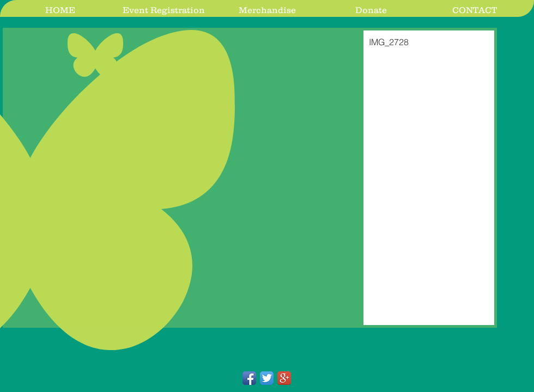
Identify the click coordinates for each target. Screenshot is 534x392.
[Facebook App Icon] (249, 378)
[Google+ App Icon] (284, 378)
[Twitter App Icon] (267, 378)
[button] (250, 178)
